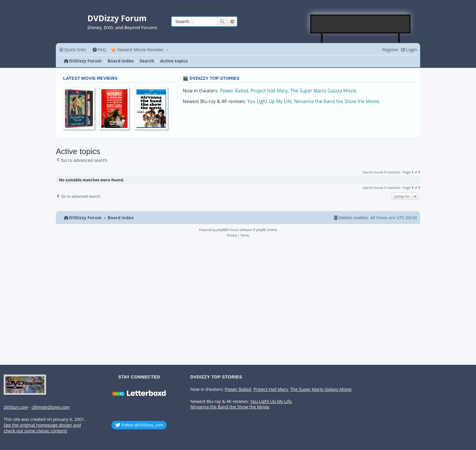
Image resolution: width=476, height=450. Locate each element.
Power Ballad (234, 91)
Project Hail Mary (269, 91)
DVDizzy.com (16, 407)
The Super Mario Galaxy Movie (323, 91)
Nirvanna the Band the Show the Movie (337, 101)
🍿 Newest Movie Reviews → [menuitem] (140, 50)
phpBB (221, 230)
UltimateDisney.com (50, 407)
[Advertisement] (361, 24)
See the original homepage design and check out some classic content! (42, 428)
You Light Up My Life (269, 101)
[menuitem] (99, 50)
